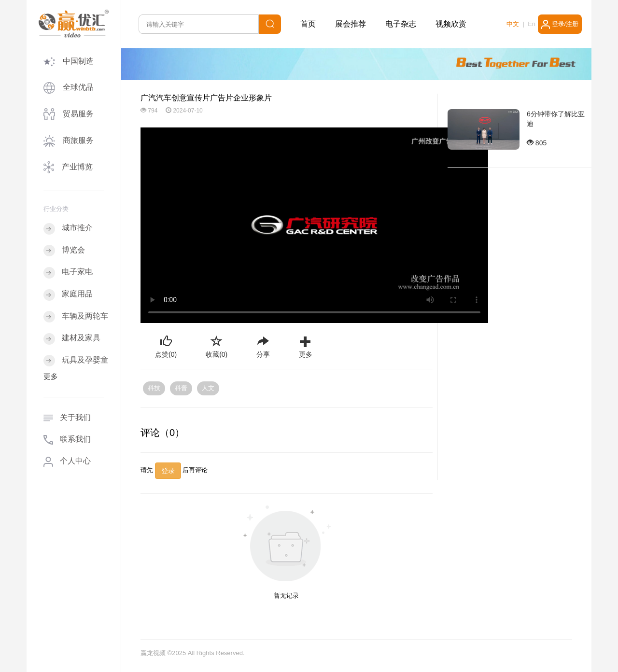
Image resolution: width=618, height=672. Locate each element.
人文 (208, 388)
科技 (154, 388)
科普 (181, 388)
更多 (51, 376)
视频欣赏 (451, 24)
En (532, 24)
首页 (308, 24)
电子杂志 (401, 24)
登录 (168, 471)
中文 (513, 24)
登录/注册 (560, 24)
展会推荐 (351, 24)
